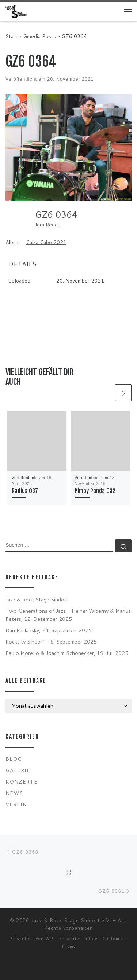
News (14, 793)
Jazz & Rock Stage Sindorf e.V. (71, 920)
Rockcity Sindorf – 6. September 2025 (51, 642)
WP (49, 939)
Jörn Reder (47, 225)
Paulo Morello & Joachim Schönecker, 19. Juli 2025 (67, 653)
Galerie (18, 770)
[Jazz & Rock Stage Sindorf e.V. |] (16, 11)
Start (12, 36)
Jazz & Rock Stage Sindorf (37, 599)
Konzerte (22, 782)
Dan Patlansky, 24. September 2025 (49, 630)
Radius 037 (25, 491)
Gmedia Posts (39, 36)
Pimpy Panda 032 (95, 491)
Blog (14, 759)
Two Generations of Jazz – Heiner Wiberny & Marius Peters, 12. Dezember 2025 (68, 615)
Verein (16, 804)
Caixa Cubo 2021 (46, 242)
